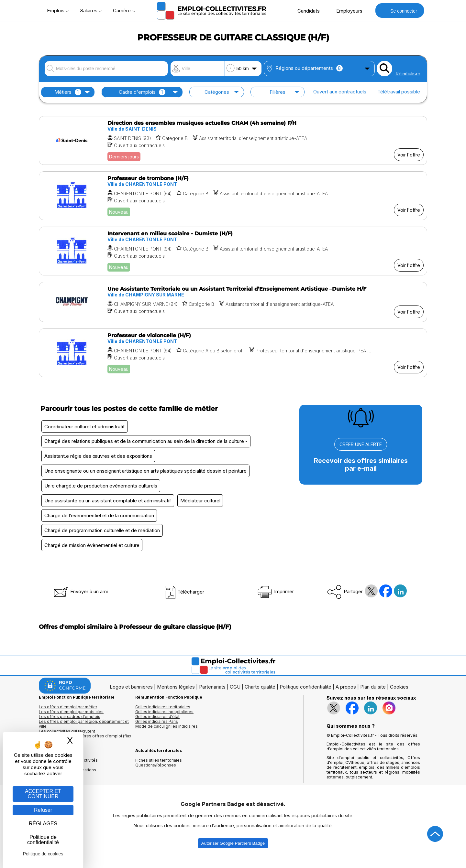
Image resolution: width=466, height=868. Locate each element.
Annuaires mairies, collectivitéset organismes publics (68, 772)
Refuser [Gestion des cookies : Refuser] (43, 810)
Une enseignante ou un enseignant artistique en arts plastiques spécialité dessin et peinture (146, 474)
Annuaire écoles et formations (67, 779)
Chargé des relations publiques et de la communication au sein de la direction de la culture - (147, 443)
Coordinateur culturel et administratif (86, 427)
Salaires (91, 11)
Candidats (305, 11)
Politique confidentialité (305, 696)
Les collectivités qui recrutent (67, 740)
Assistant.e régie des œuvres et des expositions (99, 459)
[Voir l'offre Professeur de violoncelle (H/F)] (233, 353)
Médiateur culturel (203, 506)
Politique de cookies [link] (43, 854)
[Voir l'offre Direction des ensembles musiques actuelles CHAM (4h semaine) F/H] (233, 140)
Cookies (399, 696)
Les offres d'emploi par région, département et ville (84, 733)
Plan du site (373, 696)
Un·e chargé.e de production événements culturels (102, 490)
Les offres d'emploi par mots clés (71, 721)
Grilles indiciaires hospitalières (164, 721)
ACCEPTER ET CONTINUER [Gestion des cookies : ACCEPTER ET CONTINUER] (43, 794)
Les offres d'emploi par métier (68, 716)
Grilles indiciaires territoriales (163, 716)
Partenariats (212, 696)
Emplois (58, 11)
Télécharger (184, 601)
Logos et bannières (131, 696)
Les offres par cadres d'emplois (70, 726)
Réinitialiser (408, 74)
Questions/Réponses (156, 774)
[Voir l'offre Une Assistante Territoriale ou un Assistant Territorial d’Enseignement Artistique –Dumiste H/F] (233, 302)
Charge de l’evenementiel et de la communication (100, 522)
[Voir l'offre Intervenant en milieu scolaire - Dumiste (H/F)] (233, 251)
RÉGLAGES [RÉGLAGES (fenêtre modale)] (43, 824)
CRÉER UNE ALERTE (361, 444)
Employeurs (346, 11)
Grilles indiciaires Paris (157, 730)
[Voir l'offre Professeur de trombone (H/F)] (233, 196)
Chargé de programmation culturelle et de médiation (103, 538)
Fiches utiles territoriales (159, 769)
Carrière (124, 11)
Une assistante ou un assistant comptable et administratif (109, 506)
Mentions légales (176, 696)
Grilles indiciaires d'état (157, 726)
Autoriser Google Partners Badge (233, 852)
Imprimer (275, 600)
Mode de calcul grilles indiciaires (166, 735)
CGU (235, 696)
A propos (346, 696)
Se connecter (399, 11)
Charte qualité (260, 696)
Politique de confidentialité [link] (43, 840)
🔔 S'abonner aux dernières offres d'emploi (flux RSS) (85, 747)
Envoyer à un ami (80, 600)
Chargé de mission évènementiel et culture (93, 554)
